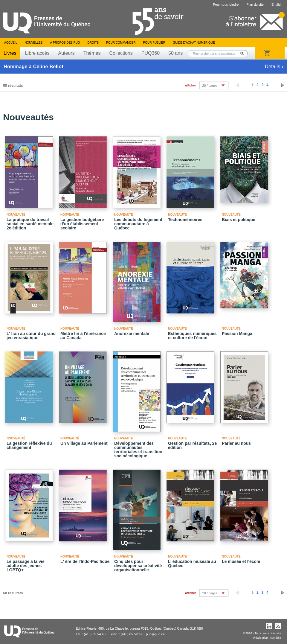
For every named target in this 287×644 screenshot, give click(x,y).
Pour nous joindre (226, 4)
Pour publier (154, 43)
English (277, 4)
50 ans (175, 53)
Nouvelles (33, 43)
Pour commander (121, 43)
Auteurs (67, 53)
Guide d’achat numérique (194, 43)
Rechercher (244, 53)
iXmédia (276, 638)
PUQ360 (151, 53)
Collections (121, 53)
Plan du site (255, 4)
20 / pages (210, 86)
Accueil (11, 43)
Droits (93, 43)
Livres (10, 53)
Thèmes (92, 53)
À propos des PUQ (65, 43)
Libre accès (37, 53)
